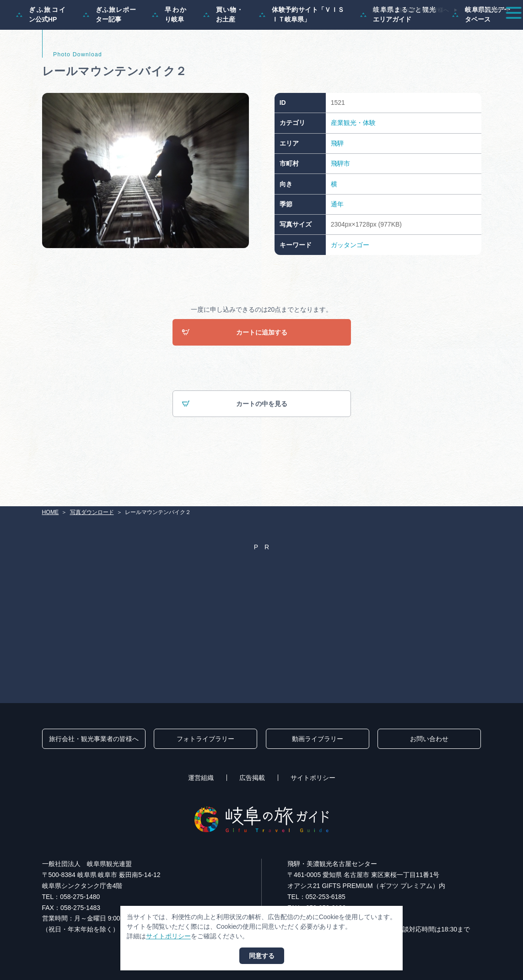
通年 (337, 243)
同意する (262, 956)
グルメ (418, 29)
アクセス (495, 29)
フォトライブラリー (205, 739)
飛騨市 (340, 202)
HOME (51, 513)
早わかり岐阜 (170, 53)
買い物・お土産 (223, 53)
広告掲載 (252, 778)
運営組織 (201, 778)
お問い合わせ (429, 739)
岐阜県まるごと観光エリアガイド (398, 53)
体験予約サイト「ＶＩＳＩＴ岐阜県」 (302, 53)
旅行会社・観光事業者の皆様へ (410, 10)
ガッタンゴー (350, 283)
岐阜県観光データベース (481, 53)
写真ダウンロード (92, 513)
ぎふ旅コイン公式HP (41, 53)
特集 (238, 29)
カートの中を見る (234, 442)
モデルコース (279, 29)
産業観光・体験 (353, 161)
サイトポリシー (313, 778)
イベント (381, 29)
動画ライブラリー (318, 739)
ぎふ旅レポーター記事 (110, 53)
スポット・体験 (332, 29)
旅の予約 (455, 29)
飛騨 (337, 182)
